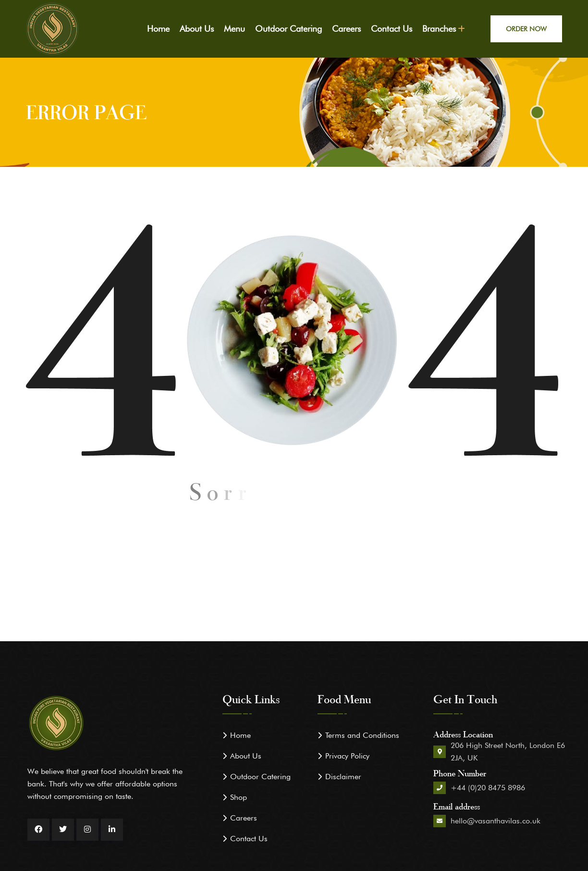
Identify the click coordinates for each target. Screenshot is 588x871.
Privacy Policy (347, 756)
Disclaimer (343, 777)
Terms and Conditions (362, 735)
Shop (239, 797)
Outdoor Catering (288, 29)
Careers (346, 29)
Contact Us (392, 29)
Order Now (526, 29)
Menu (234, 29)
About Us (197, 29)
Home (158, 29)
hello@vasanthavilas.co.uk (496, 821)
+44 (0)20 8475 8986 (488, 788)
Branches (439, 29)
